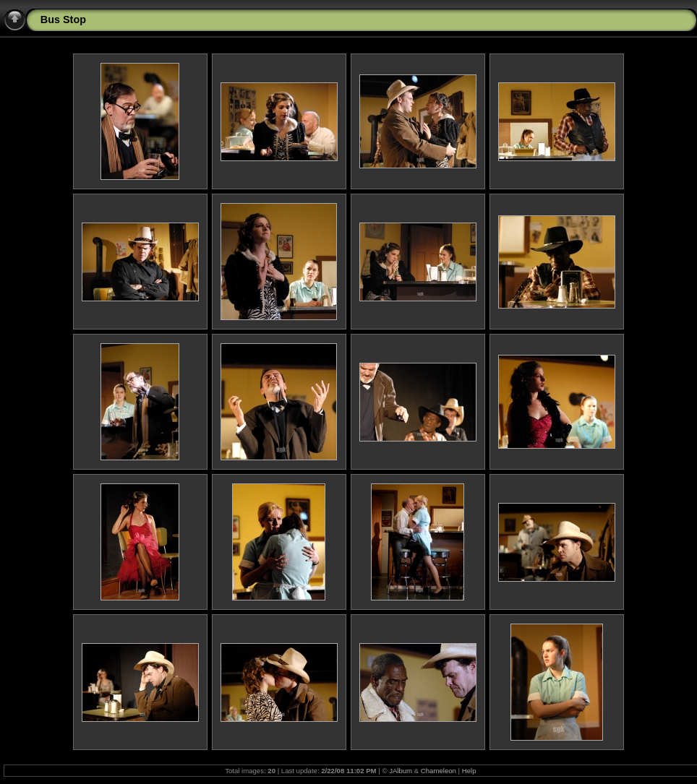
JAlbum (401, 771)
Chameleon (439, 771)
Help (469, 771)
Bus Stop (63, 20)
